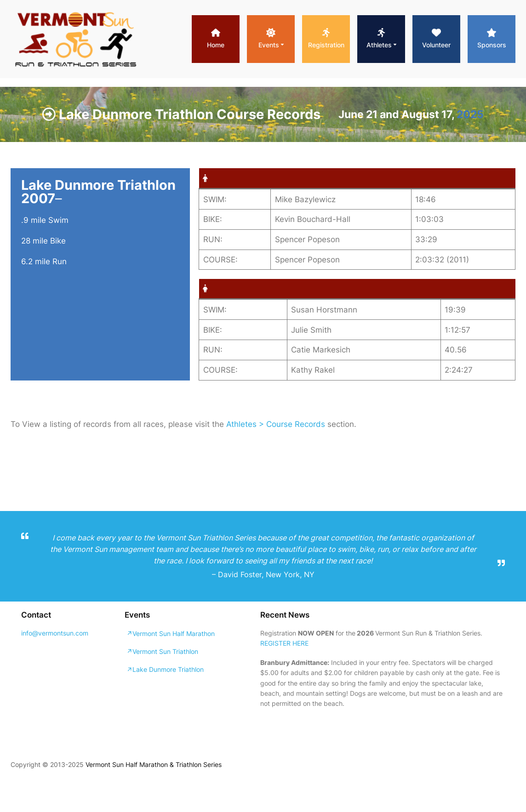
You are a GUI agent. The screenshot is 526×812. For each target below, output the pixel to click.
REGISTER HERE (284, 643)
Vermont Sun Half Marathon (174, 633)
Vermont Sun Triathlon (165, 651)
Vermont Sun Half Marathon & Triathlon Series (154, 764)
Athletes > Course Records (276, 424)
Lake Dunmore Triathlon (168, 669)
